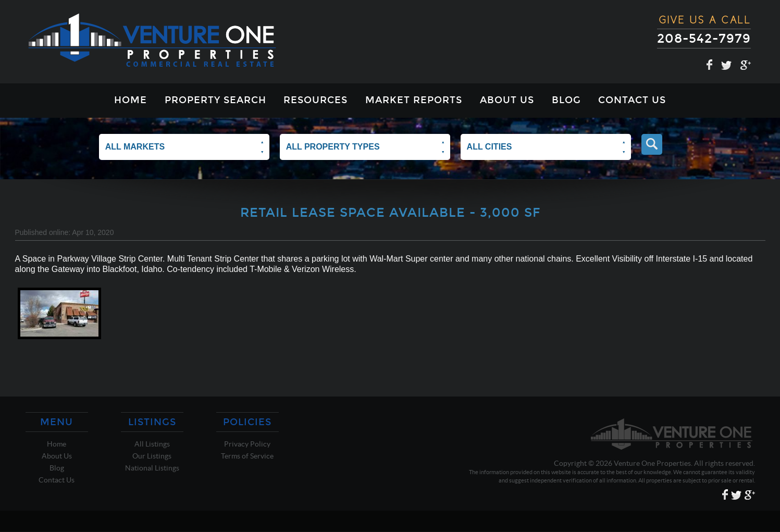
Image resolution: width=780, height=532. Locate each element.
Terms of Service (247, 456)
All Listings (152, 444)
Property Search (215, 100)
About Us (507, 100)
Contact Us (632, 100)
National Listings (152, 468)
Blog (566, 100)
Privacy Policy (247, 444)
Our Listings (152, 456)
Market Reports (414, 100)
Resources (315, 100)
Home (131, 100)
